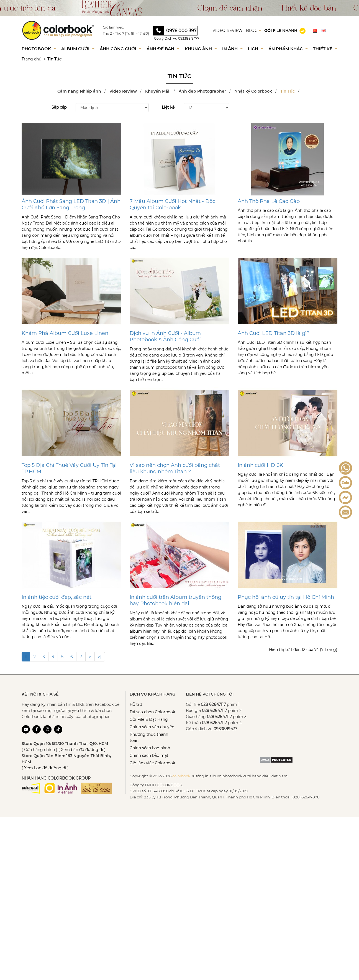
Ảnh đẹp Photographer (202, 91)
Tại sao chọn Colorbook (152, 712)
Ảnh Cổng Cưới (120, 49)
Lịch (256, 49)
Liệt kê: (169, 107)
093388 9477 (189, 38)
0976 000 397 (181, 31)
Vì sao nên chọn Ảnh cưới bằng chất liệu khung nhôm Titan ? (175, 468)
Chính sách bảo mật (149, 755)
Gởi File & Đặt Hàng (149, 719)
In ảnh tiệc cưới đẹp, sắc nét (57, 597)
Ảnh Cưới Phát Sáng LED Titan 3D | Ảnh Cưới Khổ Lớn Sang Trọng (71, 204)
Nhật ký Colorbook (253, 91)
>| (100, 657)
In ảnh (232, 49)
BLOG (253, 30)
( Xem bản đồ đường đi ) (82, 750)
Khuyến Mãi (158, 91)
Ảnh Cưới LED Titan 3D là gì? (274, 333)
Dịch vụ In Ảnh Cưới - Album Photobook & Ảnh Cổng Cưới (165, 336)
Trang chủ (31, 59)
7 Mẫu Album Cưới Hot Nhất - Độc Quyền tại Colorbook (172, 204)
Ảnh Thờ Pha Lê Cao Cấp (269, 201)
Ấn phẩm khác (288, 49)
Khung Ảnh (201, 49)
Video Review (123, 91)
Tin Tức (54, 59)
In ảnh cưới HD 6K (260, 465)
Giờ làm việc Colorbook (152, 763)
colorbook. (182, 776)
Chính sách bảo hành (150, 748)
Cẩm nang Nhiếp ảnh (79, 91)
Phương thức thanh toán (149, 737)
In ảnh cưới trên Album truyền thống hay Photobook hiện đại (175, 600)
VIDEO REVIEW (228, 30)
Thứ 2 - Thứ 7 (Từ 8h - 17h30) (126, 33)
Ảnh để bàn (163, 49)
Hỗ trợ (136, 704)
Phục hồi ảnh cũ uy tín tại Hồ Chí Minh (286, 597)
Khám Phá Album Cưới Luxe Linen (65, 333)
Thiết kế (325, 49)
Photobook (39, 49)
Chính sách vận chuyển (152, 727)
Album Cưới (78, 49)
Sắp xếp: (59, 107)
